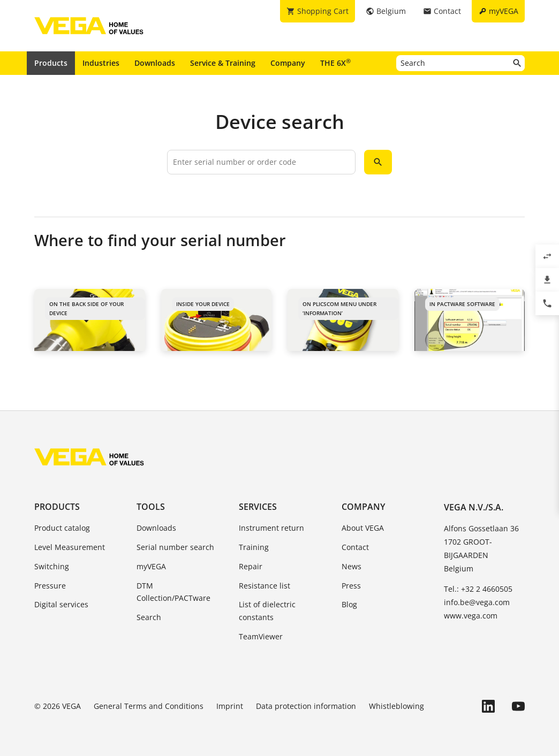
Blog (349, 604)
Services (258, 507)
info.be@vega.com (477, 602)
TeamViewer (261, 636)
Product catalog (62, 528)
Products (51, 63)
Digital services (61, 604)
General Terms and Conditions (149, 706)
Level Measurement (70, 547)
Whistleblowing (396, 706)
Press (351, 586)
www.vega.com (471, 616)
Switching (52, 566)
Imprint (230, 706)
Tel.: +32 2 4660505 (478, 589)
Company (288, 63)
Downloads (155, 63)
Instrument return (271, 528)
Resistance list (265, 586)
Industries (101, 63)
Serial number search (175, 547)
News (352, 566)
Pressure (50, 586)
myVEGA (151, 566)
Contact (355, 547)
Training (254, 547)
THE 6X (335, 63)
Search (149, 617)
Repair (251, 566)
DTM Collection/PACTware (173, 592)
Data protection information (306, 706)
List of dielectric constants (267, 611)
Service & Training (223, 63)
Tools (151, 507)
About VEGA (363, 528)
